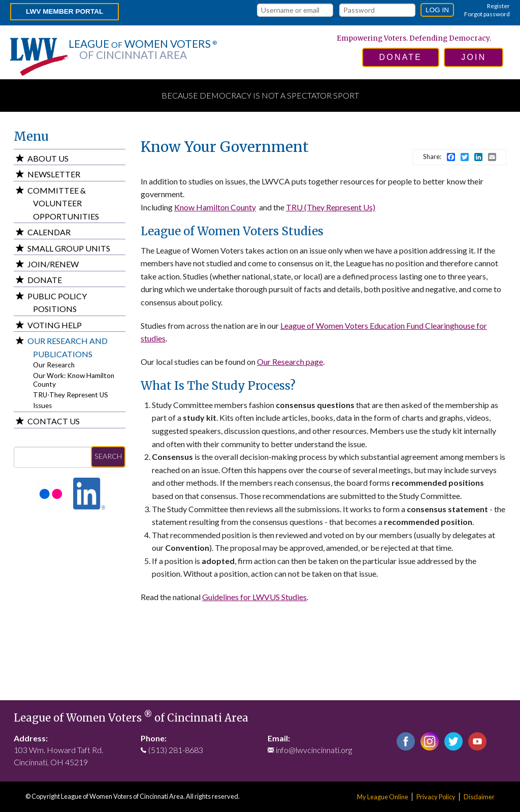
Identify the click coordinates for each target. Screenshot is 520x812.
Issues (42, 405)
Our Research (54, 365)
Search (108, 456)
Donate (45, 280)
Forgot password (487, 14)
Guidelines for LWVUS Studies (254, 597)
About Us (48, 158)
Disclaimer (479, 797)
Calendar (49, 232)
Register (498, 6)
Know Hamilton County (215, 207)
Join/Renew (53, 264)
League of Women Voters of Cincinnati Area (131, 718)
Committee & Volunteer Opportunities (63, 203)
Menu (31, 136)
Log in (437, 10)
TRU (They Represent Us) (331, 207)
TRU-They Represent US (71, 395)
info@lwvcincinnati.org (314, 750)
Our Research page (290, 362)
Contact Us (54, 421)
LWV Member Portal (64, 11)
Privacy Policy (436, 797)
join (474, 57)
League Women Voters (143, 49)
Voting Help (55, 325)
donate (401, 57)
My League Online (383, 797)
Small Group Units (69, 248)
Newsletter (54, 174)
